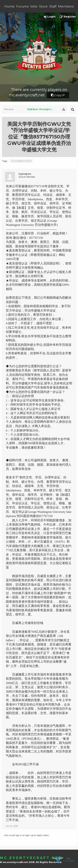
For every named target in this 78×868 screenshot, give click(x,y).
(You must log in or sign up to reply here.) (27, 835)
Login (50, 17)
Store (43, 6)
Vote (34, 6)
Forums (22, 6)
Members (66, 6)
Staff (53, 6)
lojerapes (25, 174)
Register (68, 17)
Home (9, 6)
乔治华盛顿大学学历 (21, 161)
